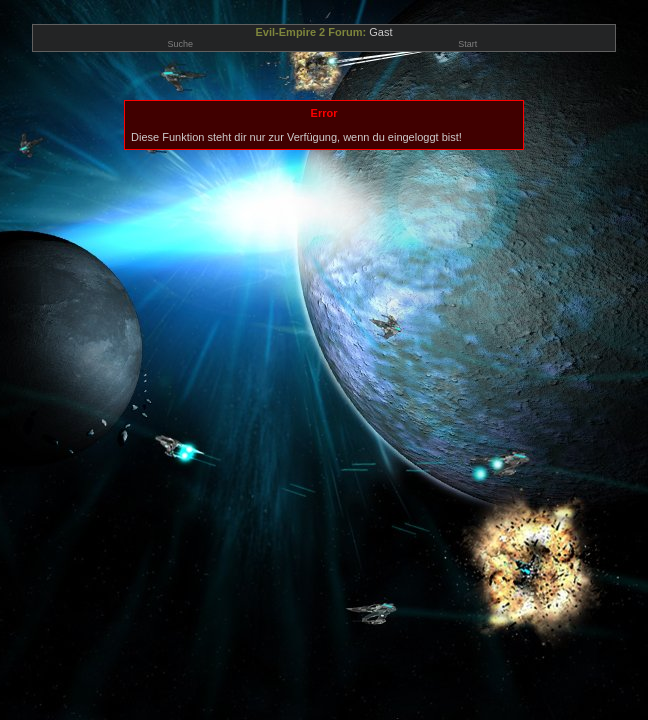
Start (467, 44)
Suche (180, 44)
